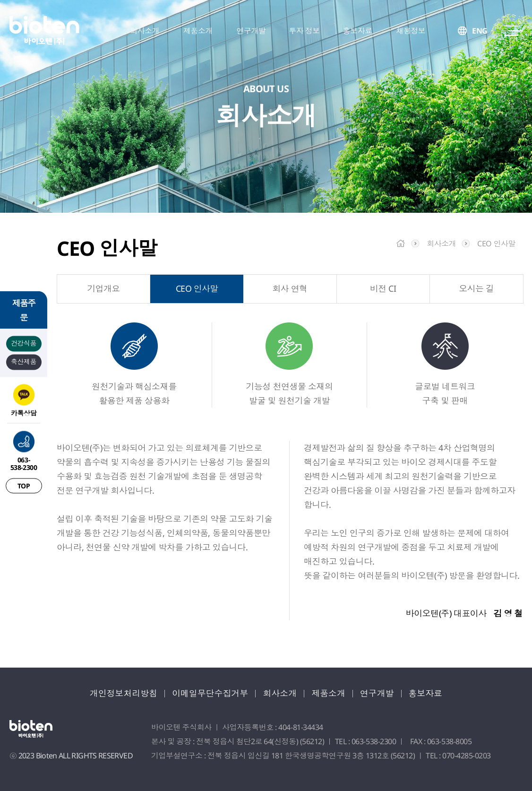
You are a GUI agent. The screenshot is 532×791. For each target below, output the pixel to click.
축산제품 (24, 361)
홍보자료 (426, 693)
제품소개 (329, 693)
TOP (24, 485)
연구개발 (378, 693)
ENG (480, 31)
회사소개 (280, 693)
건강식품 (24, 343)
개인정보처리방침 (123, 693)
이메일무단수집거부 (210, 693)
